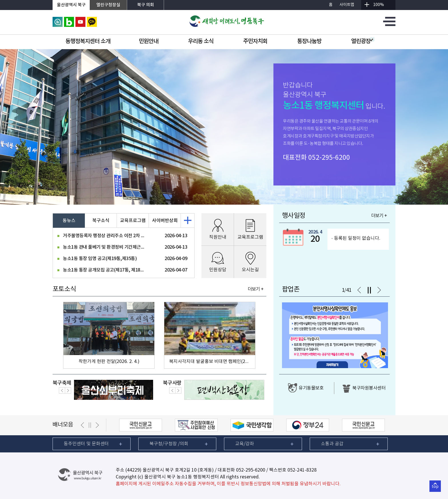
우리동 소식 (201, 41)
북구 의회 (146, 5)
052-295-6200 (329, 158)
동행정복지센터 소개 (88, 41)
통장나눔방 (309, 41)
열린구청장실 (108, 5)
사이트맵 (347, 5)
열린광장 (363, 41)
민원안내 (149, 41)
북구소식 (101, 221)
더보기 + (256, 289)
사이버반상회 (165, 221)
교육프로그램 (133, 221)
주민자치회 (255, 41)
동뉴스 (69, 221)
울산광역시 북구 (71, 5)
